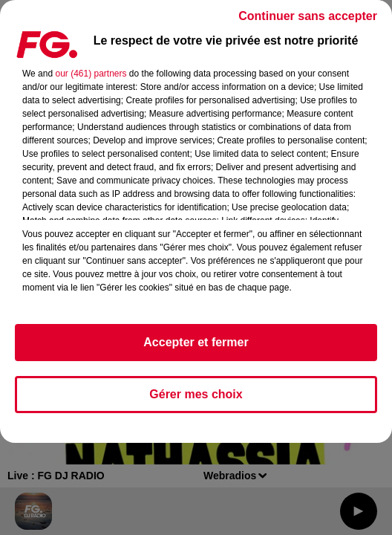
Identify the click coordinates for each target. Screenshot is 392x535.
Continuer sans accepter (308, 16)
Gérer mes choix (196, 394)
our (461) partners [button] (91, 74)
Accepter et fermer (196, 342)
